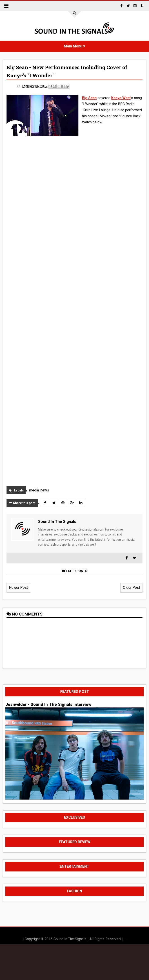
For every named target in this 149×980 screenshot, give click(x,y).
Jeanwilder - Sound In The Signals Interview (48, 704)
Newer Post (18, 588)
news (45, 490)
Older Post (131, 588)
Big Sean (89, 98)
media (34, 490)
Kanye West (121, 98)
